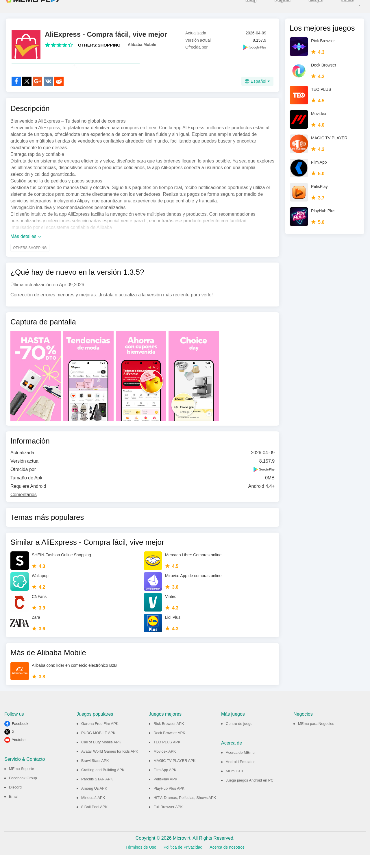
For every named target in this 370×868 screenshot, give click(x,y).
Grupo (306, 6)
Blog (241, 6)
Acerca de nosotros (227, 860)
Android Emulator (240, 774)
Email (14, 809)
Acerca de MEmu (240, 765)
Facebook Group (23, 791)
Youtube (19, 752)
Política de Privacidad (183, 860)
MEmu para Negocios (316, 736)
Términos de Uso (141, 860)
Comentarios (24, 507)
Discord (15, 800)
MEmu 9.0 (234, 784)
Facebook (20, 736)
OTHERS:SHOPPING (99, 45)
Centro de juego (239, 736)
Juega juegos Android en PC (250, 793)
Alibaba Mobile (142, 45)
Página (272, 6)
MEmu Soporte (22, 781)
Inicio (337, 6)
